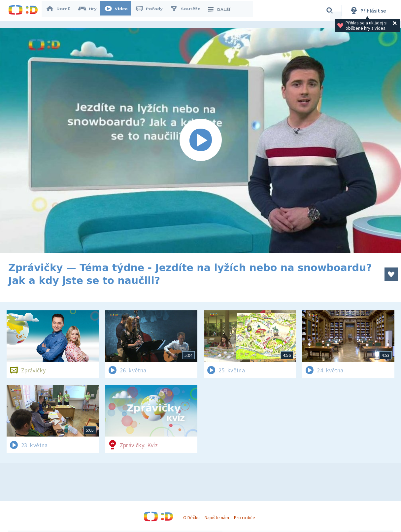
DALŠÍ (222, 11)
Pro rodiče (244, 517)
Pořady (152, 11)
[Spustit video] (200, 140)
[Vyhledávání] (330, 11)
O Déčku (191, 517)
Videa (119, 11)
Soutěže (188, 11)
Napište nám (217, 517)
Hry (91, 11)
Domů (61, 11)
